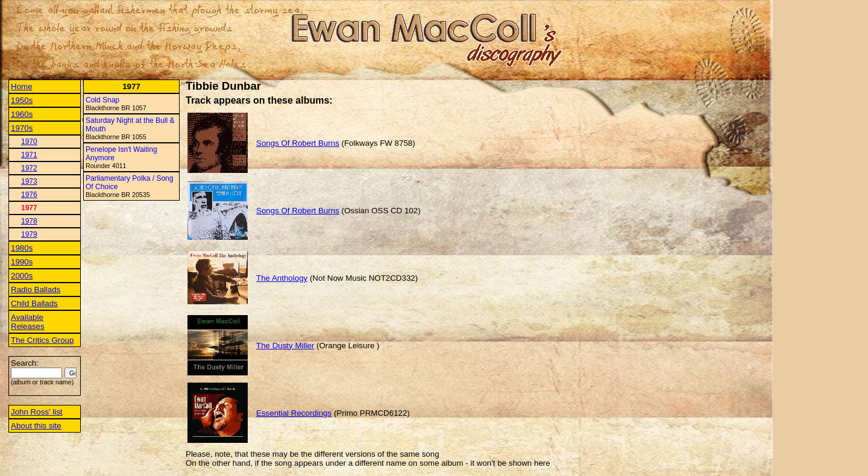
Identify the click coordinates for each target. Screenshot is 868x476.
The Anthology (282, 278)
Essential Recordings (294, 413)
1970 (29, 142)
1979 (29, 234)
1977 (29, 208)
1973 (29, 181)
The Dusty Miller (285, 346)
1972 (29, 168)
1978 (29, 221)
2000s (22, 276)
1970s (22, 128)
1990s (22, 262)
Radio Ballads (36, 290)
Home (22, 86)
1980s (22, 248)
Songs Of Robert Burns (298, 143)
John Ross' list (37, 412)
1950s (22, 100)
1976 (29, 195)
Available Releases (28, 322)
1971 (29, 155)
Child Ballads (34, 303)
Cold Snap (102, 100)
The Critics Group (42, 340)
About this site (36, 426)
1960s (22, 114)
